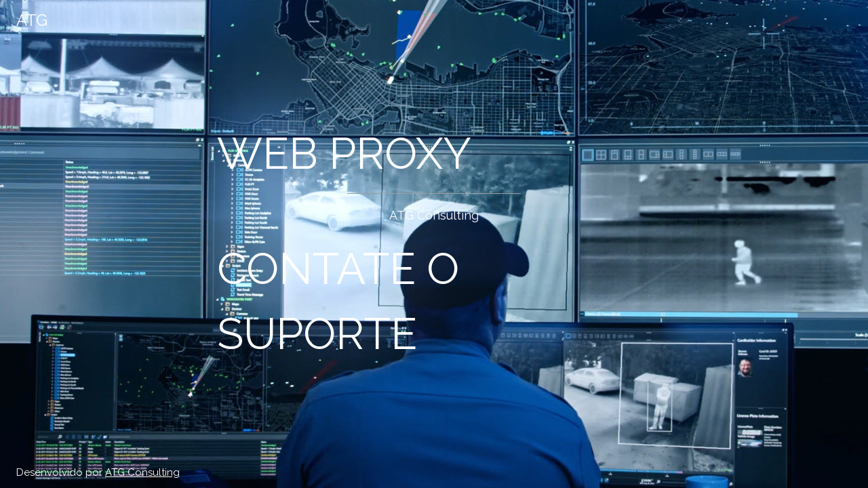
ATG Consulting (142, 472)
